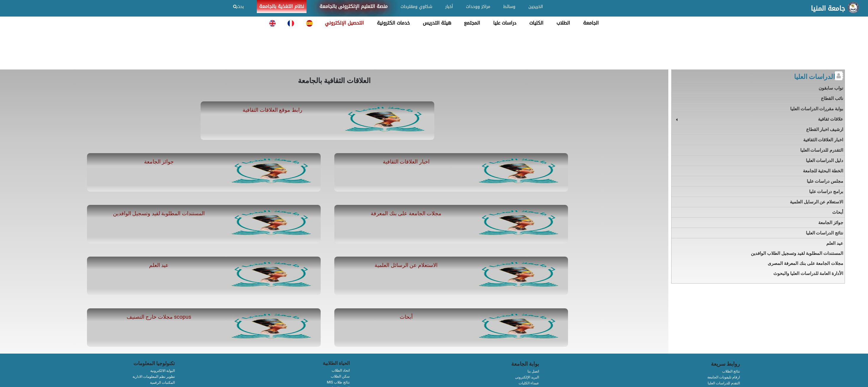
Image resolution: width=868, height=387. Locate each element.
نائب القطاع (832, 98)
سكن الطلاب (340, 376)
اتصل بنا (533, 371)
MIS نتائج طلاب (338, 382)
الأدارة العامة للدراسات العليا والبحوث (808, 273)
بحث (238, 7)
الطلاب (563, 23)
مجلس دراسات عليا (825, 181)
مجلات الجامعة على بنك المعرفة (406, 213)
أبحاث (406, 317)
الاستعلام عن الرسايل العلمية (817, 202)
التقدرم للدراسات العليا (822, 150)
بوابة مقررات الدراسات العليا (817, 109)
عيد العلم (159, 265)
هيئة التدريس (437, 23)
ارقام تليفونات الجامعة (724, 377)
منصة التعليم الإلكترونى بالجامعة (354, 6)
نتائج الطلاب (731, 371)
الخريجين (536, 7)
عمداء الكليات (529, 383)
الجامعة (591, 23)
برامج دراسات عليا (826, 192)
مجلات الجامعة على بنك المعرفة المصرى (805, 263)
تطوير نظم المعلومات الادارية (154, 377)
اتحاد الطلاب (341, 370)
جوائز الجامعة (159, 162)
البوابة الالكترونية (163, 371)
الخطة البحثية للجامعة (823, 171)
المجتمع (472, 23)
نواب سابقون (831, 88)
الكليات (536, 23)
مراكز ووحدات (478, 7)
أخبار (449, 7)
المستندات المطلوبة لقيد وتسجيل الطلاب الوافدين (797, 253)
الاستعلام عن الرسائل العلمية (406, 265)
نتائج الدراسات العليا (825, 233)
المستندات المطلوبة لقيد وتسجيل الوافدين (159, 213)
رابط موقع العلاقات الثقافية (272, 110)
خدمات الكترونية (393, 23)
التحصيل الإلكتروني (344, 23)
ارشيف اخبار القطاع (825, 129)
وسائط (509, 7)
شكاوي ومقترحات (416, 7)
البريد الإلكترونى (527, 377)
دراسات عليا (505, 23)
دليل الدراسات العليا (825, 161)
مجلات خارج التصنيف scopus (159, 317)
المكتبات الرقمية (162, 383)
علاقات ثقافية (831, 119)
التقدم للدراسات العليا (724, 383)
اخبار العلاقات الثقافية (406, 162)
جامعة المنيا (828, 9)
